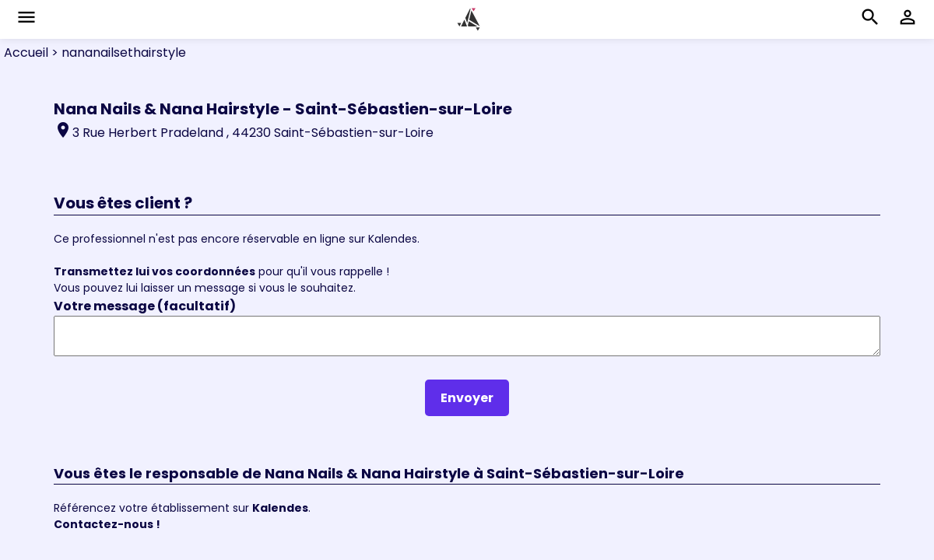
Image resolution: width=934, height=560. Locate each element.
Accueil (26, 52)
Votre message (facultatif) (145, 306)
